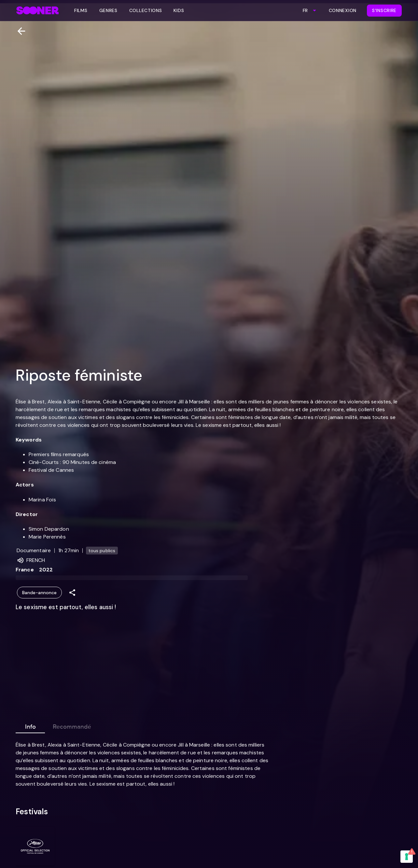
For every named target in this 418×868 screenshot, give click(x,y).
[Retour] (19, 31)
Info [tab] (30, 725)
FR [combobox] (305, 10)
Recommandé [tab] (72, 725)
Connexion (343, 10)
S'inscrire (384, 10)
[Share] (72, 593)
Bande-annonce (39, 593)
